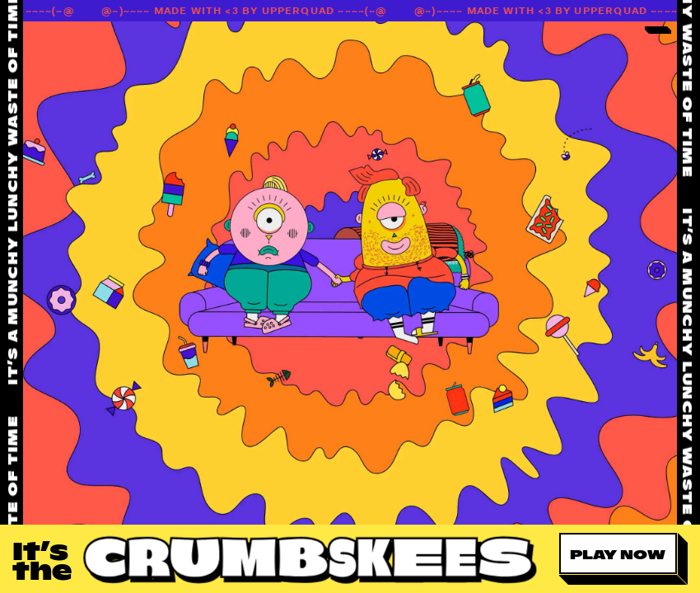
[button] (624, 559)
